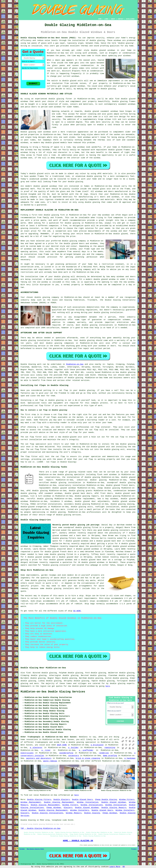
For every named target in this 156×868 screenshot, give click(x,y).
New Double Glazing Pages (35, 849)
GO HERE (77, 611)
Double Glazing (92, 813)
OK (124, 867)
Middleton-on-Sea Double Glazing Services (53, 692)
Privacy (134, 849)
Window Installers (80, 810)
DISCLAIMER (130, 19)
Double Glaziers (62, 800)
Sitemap (22, 849)
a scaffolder (86, 750)
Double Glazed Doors (82, 800)
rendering (104, 753)
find (28, 673)
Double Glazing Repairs (114, 808)
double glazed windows (103, 50)
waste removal (50, 761)
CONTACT (121, 19)
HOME (100, 19)
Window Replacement (31, 802)
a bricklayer (97, 745)
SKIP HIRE (62, 745)
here (108, 686)
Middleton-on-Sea (75, 364)
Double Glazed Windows (114, 802)
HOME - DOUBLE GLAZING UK (78, 841)
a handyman (130, 758)
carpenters (74, 756)
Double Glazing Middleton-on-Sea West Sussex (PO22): (49, 38)
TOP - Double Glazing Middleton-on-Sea (40, 828)
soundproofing (66, 753)
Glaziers (68, 808)
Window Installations (92, 805)
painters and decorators (39, 758)
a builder (73, 748)
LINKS (106, 19)
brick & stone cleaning (88, 758)
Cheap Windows (54, 808)
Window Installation (88, 802)
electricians (27, 753)
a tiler (46, 750)
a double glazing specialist (81, 742)
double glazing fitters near (67, 538)
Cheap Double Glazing (106, 800)
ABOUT (113, 19)
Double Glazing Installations (48, 813)
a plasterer (36, 748)
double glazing (97, 40)
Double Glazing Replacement (59, 802)
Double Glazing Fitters (39, 800)
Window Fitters (127, 800)
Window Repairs (74, 813)
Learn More (115, 867)
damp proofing (110, 756)
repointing (110, 748)
